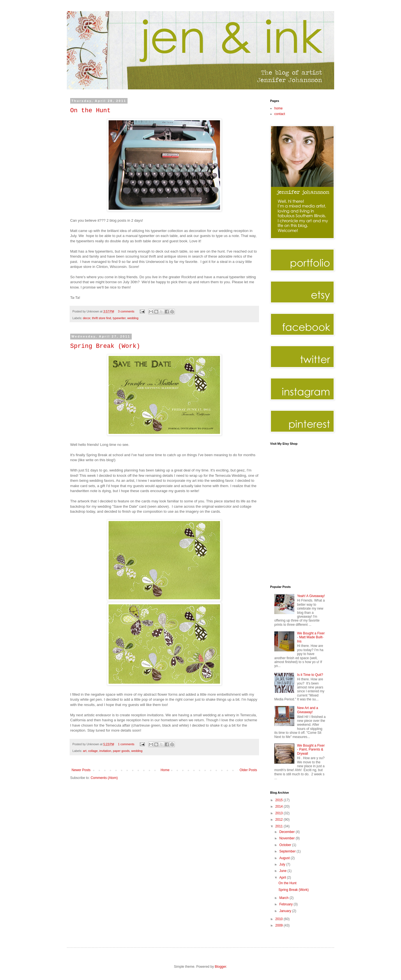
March (284, 898)
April (283, 878)
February (286, 904)
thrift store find (101, 318)
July (283, 864)
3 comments (126, 311)
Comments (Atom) (104, 778)
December (288, 832)
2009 (280, 925)
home (278, 108)
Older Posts (248, 770)
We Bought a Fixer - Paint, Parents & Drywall (311, 750)
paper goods (121, 751)
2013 (280, 813)
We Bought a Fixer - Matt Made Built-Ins (311, 637)
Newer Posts (81, 770)
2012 (280, 820)
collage (93, 751)
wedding (133, 318)
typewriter (119, 318)
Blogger (220, 967)
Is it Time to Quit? (310, 675)
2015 (280, 800)
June (283, 871)
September (288, 851)
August (285, 858)
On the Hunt (90, 111)
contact (280, 114)
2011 (280, 826)
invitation (105, 751)
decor (87, 318)
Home (165, 770)
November (288, 838)
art (85, 751)
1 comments (126, 744)
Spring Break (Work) (105, 346)
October (286, 845)
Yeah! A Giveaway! (311, 596)
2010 (280, 919)
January (286, 911)
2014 (280, 807)
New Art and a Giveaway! (308, 710)
